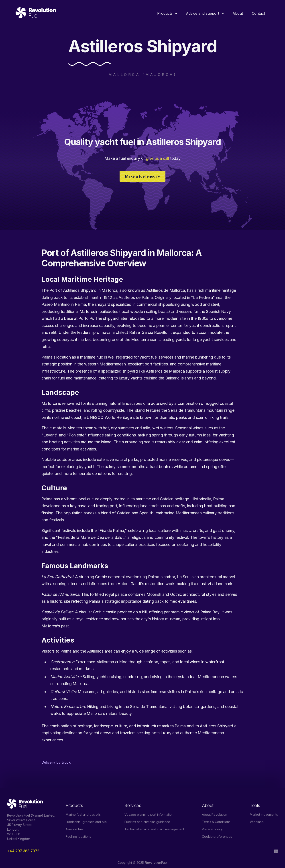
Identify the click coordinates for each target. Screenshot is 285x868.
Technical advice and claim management (154, 829)
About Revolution (215, 814)
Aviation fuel (75, 829)
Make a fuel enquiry (142, 176)
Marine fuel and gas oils (83, 814)
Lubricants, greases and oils (86, 822)
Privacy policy (212, 829)
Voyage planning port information (149, 814)
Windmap (257, 822)
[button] (167, 13)
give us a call (157, 158)
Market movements (264, 814)
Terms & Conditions (216, 822)
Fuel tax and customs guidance (147, 822)
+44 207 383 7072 (23, 851)
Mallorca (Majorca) (142, 75)
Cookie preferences (217, 837)
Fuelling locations (78, 837)
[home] (36, 13)
